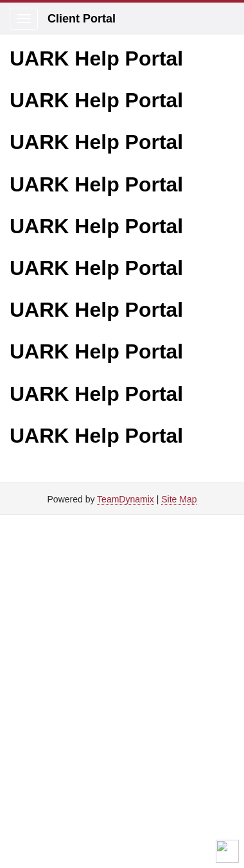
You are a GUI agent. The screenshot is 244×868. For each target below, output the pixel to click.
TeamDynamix (126, 499)
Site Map (179, 499)
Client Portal (82, 19)
